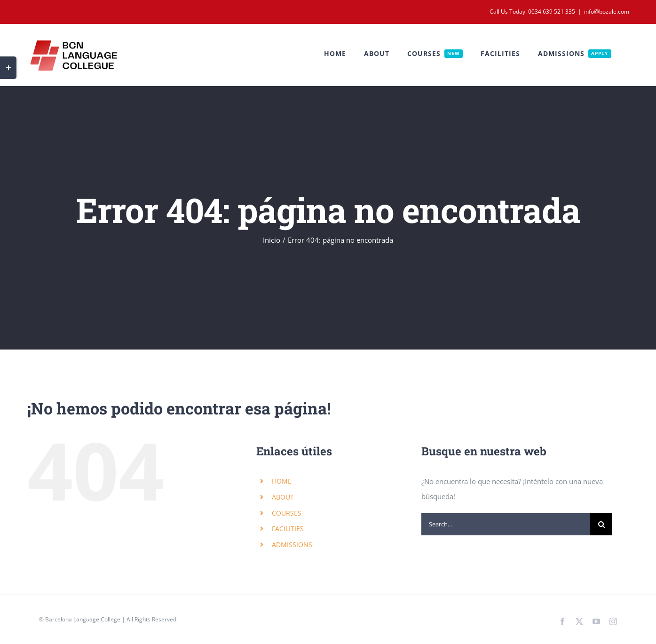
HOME (282, 481)
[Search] (601, 524)
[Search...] (506, 524)
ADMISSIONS (292, 545)
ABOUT (283, 497)
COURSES (287, 513)
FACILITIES (288, 529)
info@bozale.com (607, 12)
